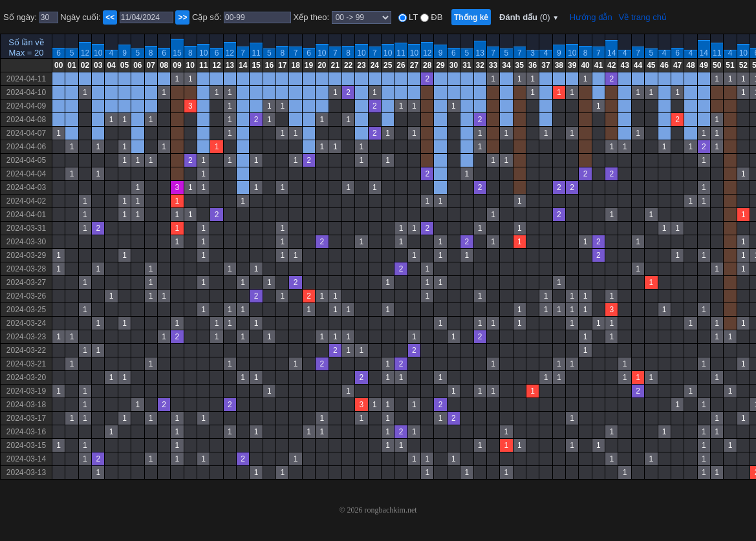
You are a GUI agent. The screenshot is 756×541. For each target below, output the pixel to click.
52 (743, 65)
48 (690, 65)
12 (85, 53)
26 (401, 65)
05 (124, 65)
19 (309, 65)
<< (110, 17)
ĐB (436, 17)
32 (480, 65)
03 (98, 65)
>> (182, 17)
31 (467, 65)
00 (59, 65)
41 (599, 65)
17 (282, 65)
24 (375, 65)
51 (730, 65)
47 (677, 65)
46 (664, 65)
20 (322, 65)
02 (85, 65)
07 (151, 65)
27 (414, 65)
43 (624, 65)
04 (111, 65)
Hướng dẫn (591, 17)
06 (137, 65)
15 (177, 53)
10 (98, 53)
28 (427, 65)
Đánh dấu (529, 17)
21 (335, 65)
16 (269, 65)
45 (651, 65)
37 (545, 65)
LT (413, 17)
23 (361, 65)
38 (559, 65)
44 (638, 65)
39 (572, 65)
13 (480, 53)
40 (585, 65)
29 (440, 65)
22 (348, 65)
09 (177, 65)
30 (454, 65)
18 (295, 65)
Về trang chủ (643, 17)
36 (533, 65)
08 (164, 65)
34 (506, 65)
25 (388, 65)
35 (520, 65)
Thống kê (471, 17)
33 (493, 65)
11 (256, 53)
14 (611, 53)
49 (704, 65)
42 (611, 65)
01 (71, 65)
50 (717, 65)
